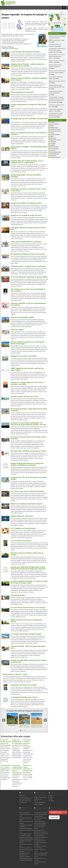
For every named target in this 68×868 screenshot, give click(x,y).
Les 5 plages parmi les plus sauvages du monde (26, 634)
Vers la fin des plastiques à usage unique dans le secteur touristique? (29, 410)
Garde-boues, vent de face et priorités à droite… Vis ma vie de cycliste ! (29, 190)
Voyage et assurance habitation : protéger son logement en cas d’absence (29, 79)
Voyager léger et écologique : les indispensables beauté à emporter (29, 148)
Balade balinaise (12, 725)
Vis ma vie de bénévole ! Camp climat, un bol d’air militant (29, 277)
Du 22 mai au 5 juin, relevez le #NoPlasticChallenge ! (28, 491)
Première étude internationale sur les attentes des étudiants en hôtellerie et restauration (27, 464)
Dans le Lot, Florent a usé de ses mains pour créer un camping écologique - (57, 73)
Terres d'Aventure (54, 154)
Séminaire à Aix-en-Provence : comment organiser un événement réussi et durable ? (28, 65)
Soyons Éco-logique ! (17, 330)
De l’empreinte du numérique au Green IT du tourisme (28, 254)
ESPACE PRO (54, 817)
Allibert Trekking (54, 124)
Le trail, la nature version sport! (21, 541)
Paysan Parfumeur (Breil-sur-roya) (27, 815)
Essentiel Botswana (55, 135)
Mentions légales (38, 804)
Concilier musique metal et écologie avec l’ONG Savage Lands (28, 105)
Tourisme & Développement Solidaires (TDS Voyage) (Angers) (27, 841)
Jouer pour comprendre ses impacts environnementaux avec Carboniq (28, 304)
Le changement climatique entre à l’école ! (24, 697)
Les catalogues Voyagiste (56, 120)
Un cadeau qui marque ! (18, 595)
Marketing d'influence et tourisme (40, 859)
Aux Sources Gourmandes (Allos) (26, 845)
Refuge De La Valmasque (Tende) (26, 819)
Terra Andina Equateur (56, 152)
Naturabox (53, 145)
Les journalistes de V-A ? (25, 799)
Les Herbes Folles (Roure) (26, 860)
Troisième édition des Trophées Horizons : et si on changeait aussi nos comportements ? (27, 162)
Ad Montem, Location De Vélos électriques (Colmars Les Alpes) (26, 850)
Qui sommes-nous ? (24, 797)
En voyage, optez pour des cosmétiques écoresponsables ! (29, 119)
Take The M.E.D (38, 848)
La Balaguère (53, 142)
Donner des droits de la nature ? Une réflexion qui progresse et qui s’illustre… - (57, 56)
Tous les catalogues (25, 813)
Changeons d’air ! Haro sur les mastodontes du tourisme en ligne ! (29, 478)
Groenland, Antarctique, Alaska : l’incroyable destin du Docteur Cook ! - (57, 87)
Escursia (52, 133)
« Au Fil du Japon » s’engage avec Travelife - (56, 78)
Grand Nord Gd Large (55, 140)
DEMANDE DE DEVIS (56, 813)
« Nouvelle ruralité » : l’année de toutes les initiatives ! (28, 266)
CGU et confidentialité (40, 803)
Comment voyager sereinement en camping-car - (56, 110)
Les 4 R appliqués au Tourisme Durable (23, 528)
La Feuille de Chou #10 (40, 841)
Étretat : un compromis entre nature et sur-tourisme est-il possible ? (29, 133)
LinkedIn (51, 795)
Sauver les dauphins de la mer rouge (40, 843)
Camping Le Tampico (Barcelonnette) (25, 854)
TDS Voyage (53, 150)
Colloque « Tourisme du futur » (40, 850)
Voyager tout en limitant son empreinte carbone (26, 203)
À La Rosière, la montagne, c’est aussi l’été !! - (57, 106)
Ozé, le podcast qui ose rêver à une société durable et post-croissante (28, 290)
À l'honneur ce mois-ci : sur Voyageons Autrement (57, 37)
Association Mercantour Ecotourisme (40, 819)
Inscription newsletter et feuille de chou (40, 798)
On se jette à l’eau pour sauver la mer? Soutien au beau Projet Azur (28, 438)
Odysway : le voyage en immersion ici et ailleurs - (57, 61)
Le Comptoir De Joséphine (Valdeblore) (26, 826)
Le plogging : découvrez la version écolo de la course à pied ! (28, 228)
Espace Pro (22, 795)
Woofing (36, 828)
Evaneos (52, 136)
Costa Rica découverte (55, 131)
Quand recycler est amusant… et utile (15, 674)
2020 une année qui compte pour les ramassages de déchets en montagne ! (27, 343)
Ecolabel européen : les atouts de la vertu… (25, 396)
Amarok (52, 126)
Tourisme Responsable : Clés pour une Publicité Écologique (26, 176)
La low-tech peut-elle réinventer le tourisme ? (26, 52)
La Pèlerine (53, 143)
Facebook (51, 797)
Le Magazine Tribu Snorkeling (10, 48)
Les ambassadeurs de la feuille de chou (25, 802)
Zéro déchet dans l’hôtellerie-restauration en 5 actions (29, 451)
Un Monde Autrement (55, 157)
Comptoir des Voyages (55, 129)
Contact (36, 801)
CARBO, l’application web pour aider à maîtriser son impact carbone (27, 369)
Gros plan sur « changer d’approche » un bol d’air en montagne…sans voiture (27, 383)
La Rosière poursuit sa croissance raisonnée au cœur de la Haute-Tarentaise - (56, 115)
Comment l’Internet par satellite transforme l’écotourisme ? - (56, 93)
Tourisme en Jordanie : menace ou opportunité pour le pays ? (28, 647)
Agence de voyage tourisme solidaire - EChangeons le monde (41, 855)
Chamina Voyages (54, 128)
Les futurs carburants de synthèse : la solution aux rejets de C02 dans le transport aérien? (29, 582)
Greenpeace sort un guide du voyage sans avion (26, 215)
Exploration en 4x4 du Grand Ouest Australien (37, 726)
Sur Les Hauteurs (54, 149)
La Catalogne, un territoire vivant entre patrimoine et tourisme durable (41, 814)
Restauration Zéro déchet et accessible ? (24, 685)
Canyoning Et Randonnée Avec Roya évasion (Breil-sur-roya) (27, 830)
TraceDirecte (53, 156)
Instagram (51, 801)
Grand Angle (53, 138)
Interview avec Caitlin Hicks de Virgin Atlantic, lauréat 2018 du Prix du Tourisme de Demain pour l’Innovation (28, 568)
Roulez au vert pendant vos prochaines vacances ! (27, 504)
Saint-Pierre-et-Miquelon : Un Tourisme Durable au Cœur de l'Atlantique (41, 825)
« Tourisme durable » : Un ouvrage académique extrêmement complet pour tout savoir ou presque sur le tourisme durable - (56, 100)
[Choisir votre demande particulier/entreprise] (66, 813)
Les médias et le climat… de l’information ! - (55, 45)
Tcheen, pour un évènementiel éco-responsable (26, 242)
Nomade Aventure (54, 147)
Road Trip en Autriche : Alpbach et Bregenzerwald (41, 831)
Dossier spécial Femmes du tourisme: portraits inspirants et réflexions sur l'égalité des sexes (41, 836)
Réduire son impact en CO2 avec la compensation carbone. (26, 621)
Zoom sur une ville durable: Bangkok (22, 317)
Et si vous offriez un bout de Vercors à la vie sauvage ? (28, 607)
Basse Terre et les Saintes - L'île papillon (24, 726)
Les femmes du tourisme (40, 846)
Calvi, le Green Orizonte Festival (40, 863)
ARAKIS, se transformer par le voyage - (57, 41)
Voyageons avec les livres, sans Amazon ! (24, 356)
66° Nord (52, 122)
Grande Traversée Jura (40, 821)
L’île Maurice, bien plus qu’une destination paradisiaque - (55, 67)
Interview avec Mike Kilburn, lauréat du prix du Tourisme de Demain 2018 (29, 661)
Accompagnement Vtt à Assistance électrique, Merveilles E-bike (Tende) (26, 835)
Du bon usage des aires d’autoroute (22, 92)
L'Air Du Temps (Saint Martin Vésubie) (26, 822)
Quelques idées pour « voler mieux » (22, 516)
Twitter (51, 799)
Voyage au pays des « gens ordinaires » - (57, 82)
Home (3, 10)
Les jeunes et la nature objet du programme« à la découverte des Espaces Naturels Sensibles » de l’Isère (28, 424)
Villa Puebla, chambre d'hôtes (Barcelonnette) (26, 857)
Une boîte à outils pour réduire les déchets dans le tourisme (27, 554)
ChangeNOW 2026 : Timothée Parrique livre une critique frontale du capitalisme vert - (57, 50)
